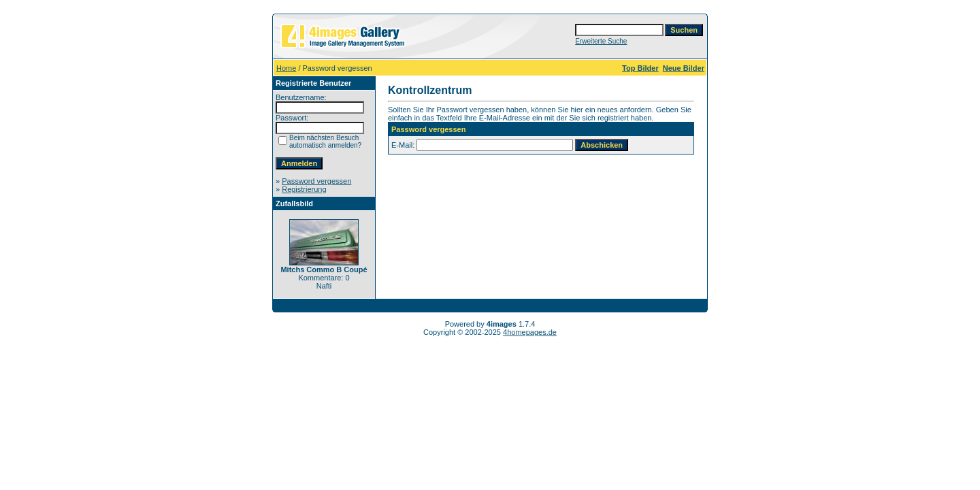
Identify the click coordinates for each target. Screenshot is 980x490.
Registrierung (304, 189)
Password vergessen (316, 181)
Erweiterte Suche (601, 41)
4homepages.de (530, 332)
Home (286, 68)
